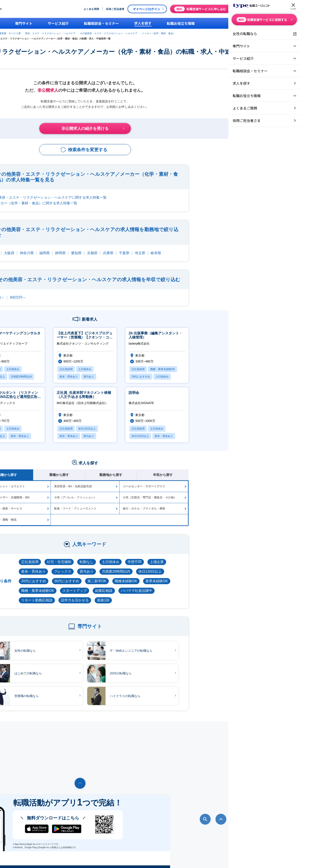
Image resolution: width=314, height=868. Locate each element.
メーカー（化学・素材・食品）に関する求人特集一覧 (107, 199)
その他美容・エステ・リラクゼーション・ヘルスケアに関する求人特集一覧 (119, 193)
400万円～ (90, 293)
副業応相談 (176, 586)
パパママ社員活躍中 (208, 586)
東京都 (65, 248)
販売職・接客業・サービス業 (102, 32)
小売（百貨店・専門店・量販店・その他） (222, 493)
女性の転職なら (86, 646)
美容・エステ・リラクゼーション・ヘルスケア (148, 32)
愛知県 (148, 248)
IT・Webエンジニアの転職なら (192, 646)
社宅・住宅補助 (131, 557)
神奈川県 (99, 248)
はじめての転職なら (89, 668)
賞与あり (159, 567)
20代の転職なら (181, 668)
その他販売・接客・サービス (76, 504)
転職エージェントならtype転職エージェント (61, 858)
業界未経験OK (229, 576)
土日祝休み (183, 557)
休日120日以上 (222, 567)
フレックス (135, 567)
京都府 (164, 248)
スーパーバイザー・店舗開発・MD (79, 493)
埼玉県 (212, 248)
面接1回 (175, 596)
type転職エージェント (71, 32)
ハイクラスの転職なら (186, 691)
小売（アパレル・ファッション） (147, 493)
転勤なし (159, 557)
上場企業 (229, 557)
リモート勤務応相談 (109, 596)
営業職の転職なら (87, 691)
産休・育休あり (105, 567)
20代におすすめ (106, 576)
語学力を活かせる (147, 596)
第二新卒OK (169, 576)
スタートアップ (147, 586)
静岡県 (132, 248)
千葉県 (196, 248)
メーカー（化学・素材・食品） (75, 37)
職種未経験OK (198, 576)
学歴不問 (206, 557)
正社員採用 (102, 557)
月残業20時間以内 (188, 567)
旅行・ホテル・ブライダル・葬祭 (216, 504)
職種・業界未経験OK (110, 586)
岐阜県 (228, 248)
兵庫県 (180, 248)
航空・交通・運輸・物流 (73, 515)
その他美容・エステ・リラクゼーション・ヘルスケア (206, 32)
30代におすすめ (139, 576)
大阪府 (81, 248)
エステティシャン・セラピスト (77, 482)
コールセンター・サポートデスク (216, 482)
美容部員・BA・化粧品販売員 (145, 482)
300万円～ (68, 293)
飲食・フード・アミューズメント (147, 504)
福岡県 (116, 248)
